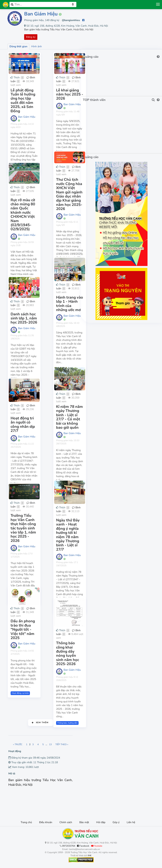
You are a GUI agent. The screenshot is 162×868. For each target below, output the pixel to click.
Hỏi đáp (101, 822)
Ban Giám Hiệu (41, 14)
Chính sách (66, 822)
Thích (15, 86)
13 (63, 744)
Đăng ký (31, 37)
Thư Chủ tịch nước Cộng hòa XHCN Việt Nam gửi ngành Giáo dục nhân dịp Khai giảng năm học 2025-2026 (74, 191)
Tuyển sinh (16, 577)
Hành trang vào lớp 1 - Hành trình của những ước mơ (75, 308)
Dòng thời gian (18, 46)
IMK (90, 856)
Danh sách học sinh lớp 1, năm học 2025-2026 (30, 321)
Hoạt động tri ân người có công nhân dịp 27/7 (30, 426)
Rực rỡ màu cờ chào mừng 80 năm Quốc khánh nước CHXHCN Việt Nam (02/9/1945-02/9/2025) (29, 213)
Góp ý (116, 822)
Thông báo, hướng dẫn (21, 368)
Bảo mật (84, 822)
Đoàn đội (61, 587)
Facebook (83, 846)
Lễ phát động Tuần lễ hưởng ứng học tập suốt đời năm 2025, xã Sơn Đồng (29, 101)
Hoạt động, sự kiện (20, 152)
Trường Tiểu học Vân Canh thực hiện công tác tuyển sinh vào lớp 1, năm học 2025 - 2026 (29, 527)
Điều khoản (46, 822)
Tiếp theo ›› (74, 744)
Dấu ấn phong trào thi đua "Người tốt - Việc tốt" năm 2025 (29, 629)
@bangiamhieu (71, 20)
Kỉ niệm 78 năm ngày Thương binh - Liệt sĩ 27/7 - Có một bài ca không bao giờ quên (74, 419)
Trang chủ (26, 822)
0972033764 (69, 846)
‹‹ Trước (30, 744)
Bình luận (34, 86)
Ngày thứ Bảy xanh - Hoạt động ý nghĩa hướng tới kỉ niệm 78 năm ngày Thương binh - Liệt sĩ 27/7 (74, 535)
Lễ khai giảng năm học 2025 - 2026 (75, 97)
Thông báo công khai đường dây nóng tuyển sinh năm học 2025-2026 (75, 657)
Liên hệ (131, 822)
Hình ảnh (37, 46)
